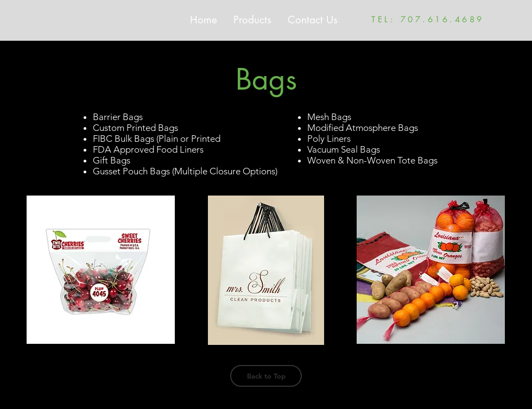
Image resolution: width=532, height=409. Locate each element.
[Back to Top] (266, 376)
